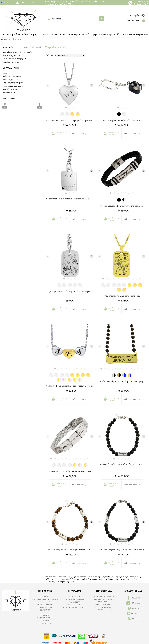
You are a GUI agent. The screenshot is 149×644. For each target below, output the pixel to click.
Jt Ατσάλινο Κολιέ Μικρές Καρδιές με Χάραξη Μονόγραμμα (70, 386)
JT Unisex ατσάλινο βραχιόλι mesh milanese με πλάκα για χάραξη (70, 471)
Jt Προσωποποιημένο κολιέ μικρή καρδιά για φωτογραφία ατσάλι (70, 120)
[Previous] (48, 85)
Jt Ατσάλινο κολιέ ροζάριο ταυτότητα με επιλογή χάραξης (122, 381)
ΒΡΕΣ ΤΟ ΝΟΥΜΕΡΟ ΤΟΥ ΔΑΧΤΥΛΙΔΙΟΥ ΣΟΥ (104, 608)
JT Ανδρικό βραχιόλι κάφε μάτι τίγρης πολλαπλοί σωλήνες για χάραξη (70, 550)
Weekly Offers (74, 605)
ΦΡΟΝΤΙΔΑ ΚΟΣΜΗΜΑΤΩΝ (104, 597)
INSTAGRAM (133, 603)
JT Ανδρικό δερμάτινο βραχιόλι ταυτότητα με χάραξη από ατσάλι (122, 206)
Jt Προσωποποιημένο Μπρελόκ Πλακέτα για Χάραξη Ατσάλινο (70, 199)
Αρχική (4, 39)
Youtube (133, 619)
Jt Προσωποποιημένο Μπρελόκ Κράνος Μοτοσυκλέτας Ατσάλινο (122, 120)
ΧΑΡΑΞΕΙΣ (45, 613)
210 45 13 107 (141, 4)
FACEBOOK (133, 598)
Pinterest (133, 614)
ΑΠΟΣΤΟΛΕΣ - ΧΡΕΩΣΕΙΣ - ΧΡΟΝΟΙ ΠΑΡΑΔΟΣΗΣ (45, 601)
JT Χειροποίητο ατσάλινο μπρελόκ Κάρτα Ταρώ (70, 291)
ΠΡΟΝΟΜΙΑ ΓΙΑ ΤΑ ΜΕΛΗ (74, 599)
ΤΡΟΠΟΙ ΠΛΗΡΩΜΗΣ (45, 604)
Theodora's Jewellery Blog (74, 607)
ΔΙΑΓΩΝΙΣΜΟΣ (74, 602)
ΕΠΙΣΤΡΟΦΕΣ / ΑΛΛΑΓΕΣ (45, 607)
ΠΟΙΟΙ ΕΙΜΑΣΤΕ (74, 597)
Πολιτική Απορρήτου (45, 618)
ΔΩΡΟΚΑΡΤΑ (45, 610)
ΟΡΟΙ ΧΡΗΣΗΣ (45, 615)
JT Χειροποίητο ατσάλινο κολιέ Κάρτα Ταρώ (122, 296)
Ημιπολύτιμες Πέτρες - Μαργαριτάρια (104, 601)
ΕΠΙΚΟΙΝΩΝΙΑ (45, 597)
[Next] (92, 85)
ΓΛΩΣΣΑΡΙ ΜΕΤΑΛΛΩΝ (104, 604)
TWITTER (133, 609)
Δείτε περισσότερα (80, 134)
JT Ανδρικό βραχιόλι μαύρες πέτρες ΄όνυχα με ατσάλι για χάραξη (122, 464)
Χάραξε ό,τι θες (15, 39)
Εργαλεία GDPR (45, 623)
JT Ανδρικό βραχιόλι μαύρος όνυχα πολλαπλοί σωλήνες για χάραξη (122, 550)
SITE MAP (45, 621)
